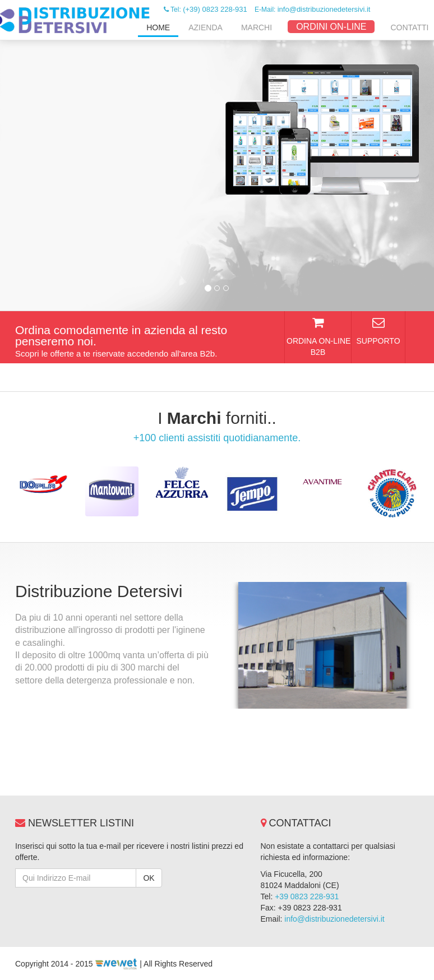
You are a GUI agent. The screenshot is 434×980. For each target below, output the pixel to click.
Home (158, 27)
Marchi (257, 27)
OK (149, 878)
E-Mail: (312, 10)
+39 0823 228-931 (307, 896)
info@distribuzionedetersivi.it (334, 919)
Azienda (206, 27)
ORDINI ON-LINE (331, 27)
